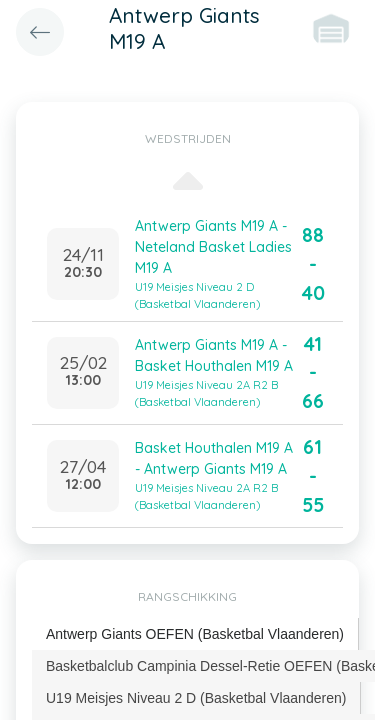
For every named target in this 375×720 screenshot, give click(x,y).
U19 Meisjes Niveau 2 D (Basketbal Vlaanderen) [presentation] (196, 698)
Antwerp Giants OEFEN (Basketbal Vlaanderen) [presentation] (195, 634)
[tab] (195, 634)
